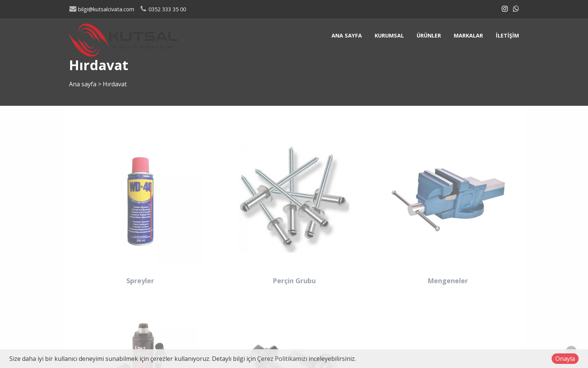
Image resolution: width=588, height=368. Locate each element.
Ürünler (429, 35)
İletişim (507, 35)
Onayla (565, 359)
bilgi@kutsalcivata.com (102, 9)
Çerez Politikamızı (282, 359)
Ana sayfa (347, 35)
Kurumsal (389, 35)
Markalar (468, 35)
